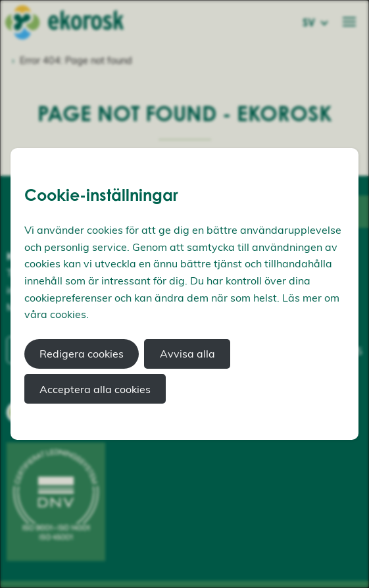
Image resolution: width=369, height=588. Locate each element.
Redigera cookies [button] (82, 354)
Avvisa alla (187, 354)
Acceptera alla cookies (95, 389)
